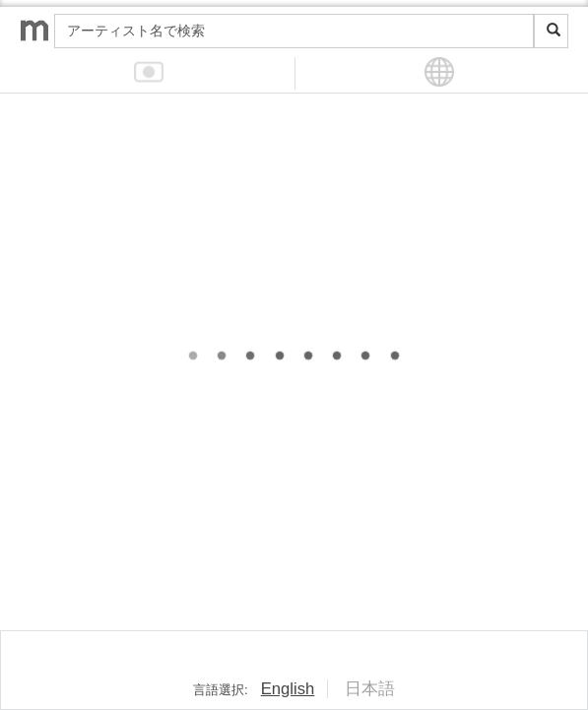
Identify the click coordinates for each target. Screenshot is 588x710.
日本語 (370, 689)
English (288, 689)
